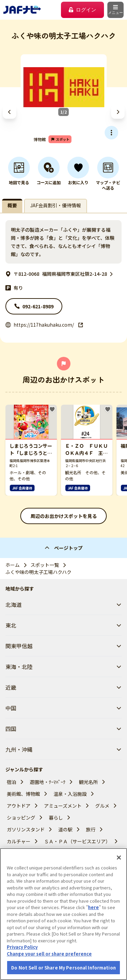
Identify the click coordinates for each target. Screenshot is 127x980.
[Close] (119, 876)
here (93, 926)
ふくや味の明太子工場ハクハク (38, 572)
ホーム (13, 565)
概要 (12, 205)
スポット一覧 (45, 565)
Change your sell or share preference (49, 972)
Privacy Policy (22, 966)
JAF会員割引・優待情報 (56, 205)
